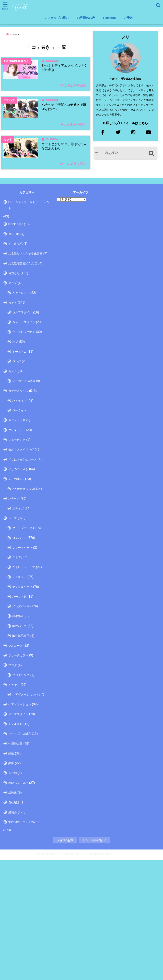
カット (13, 347)
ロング (17, 414)
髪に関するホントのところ (25, 941)
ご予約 (128, 18)
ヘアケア (14, 784)
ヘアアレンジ (21, 335)
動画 (11, 863)
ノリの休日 (15, 549)
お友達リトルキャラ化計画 (25, 291)
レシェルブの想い (57, 18)
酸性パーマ (19, 717)
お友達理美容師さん (21, 302)
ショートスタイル (24, 369)
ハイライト (19, 459)
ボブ (15, 392)
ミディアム (19, 403)
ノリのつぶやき (18, 537)
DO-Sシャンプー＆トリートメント (29, 236)
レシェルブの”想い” (95, 961)
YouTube (14, 268)
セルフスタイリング (21, 515)
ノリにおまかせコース (23, 526)
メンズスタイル (18, 818)
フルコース (15, 739)
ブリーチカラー (18, 751)
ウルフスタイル (22, 358)
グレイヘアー (17, 493)
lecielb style (16, 257)
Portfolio (109, 18)
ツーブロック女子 (24, 380)
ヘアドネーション (20, 807)
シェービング (17, 504)
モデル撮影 (15, 829)
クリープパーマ (22, 605)
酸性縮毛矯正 (21, 728)
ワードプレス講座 (20, 841)
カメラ (13, 425)
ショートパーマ (22, 627)
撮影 (11, 874)
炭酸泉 (13, 908)
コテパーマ (19, 616)
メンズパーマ (21, 695)
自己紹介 (14, 919)
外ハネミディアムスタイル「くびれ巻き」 (63, 71)
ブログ (13, 762)
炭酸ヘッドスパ (18, 897)
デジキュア (19, 661)
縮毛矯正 (18, 706)
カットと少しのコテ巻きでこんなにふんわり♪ (64, 168)
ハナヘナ (14, 571)
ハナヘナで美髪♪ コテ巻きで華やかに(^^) (64, 119)
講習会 (13, 930)
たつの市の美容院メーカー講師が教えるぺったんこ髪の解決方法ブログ (73, 974)
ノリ (125, 37)
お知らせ (14, 313)
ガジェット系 (17, 481)
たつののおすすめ (24, 560)
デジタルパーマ (22, 672)
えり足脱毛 (15, 279)
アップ (13, 324)
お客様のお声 (86, 18)
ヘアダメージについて (27, 796)
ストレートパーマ (24, 650)
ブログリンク (21, 773)
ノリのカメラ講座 (24, 437)
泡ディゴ (18, 582)
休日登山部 (15, 852)
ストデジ (18, 639)
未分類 (13, 885)
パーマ (13, 594)
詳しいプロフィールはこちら (125, 123)
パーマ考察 (19, 683)
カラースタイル (18, 448)
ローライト (19, 470)
